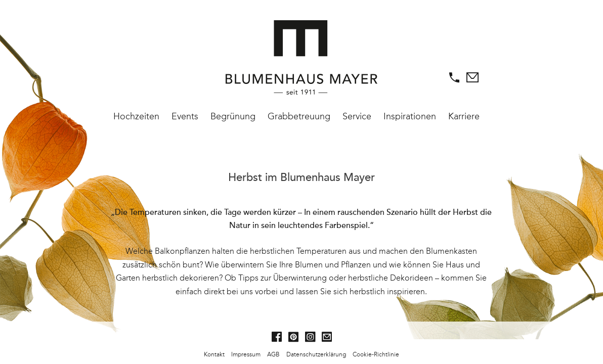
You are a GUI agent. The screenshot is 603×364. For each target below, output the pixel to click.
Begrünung (233, 116)
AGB (273, 354)
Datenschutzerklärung (316, 354)
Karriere (464, 116)
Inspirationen (410, 116)
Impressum (246, 354)
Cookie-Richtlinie (376, 354)
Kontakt (214, 354)
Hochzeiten (136, 116)
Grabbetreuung (299, 116)
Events (185, 116)
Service (357, 116)
